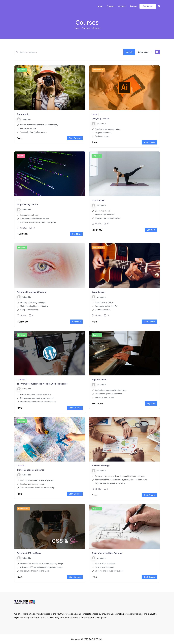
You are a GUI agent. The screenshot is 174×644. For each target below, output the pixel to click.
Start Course (75, 138)
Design (95, 114)
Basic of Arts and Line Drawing (107, 553)
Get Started (148, 6)
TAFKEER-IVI (95, 639)
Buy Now (76, 234)
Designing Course (100, 118)
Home (100, 6)
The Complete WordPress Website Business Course (42, 384)
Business (21, 466)
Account (134, 6)
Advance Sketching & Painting (32, 292)
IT (19, 200)
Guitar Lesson (98, 292)
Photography (23, 114)
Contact (122, 6)
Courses (110, 6)
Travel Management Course (31, 470)
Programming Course (27, 205)
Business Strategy (101, 466)
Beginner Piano (99, 380)
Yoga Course (98, 200)
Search (129, 52)
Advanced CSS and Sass (29, 553)
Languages (22, 379)
